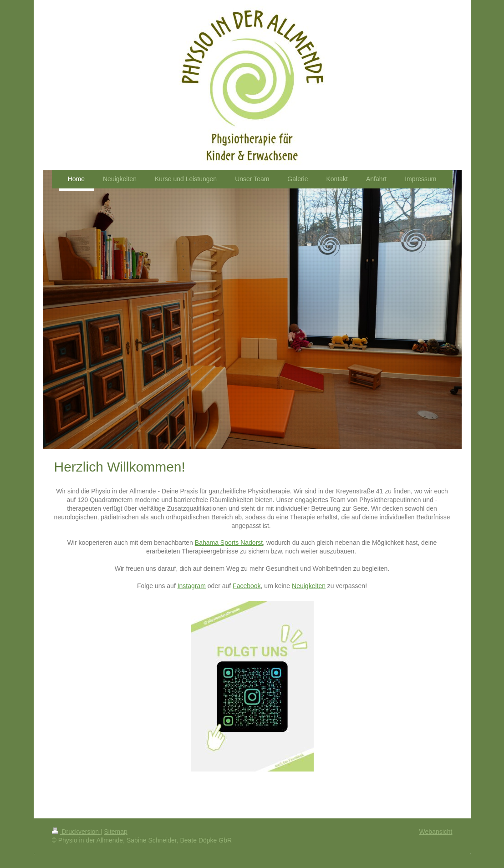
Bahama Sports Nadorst (229, 543)
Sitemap (116, 832)
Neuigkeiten (309, 586)
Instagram (192, 586)
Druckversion (76, 832)
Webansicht (436, 832)
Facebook (247, 586)
